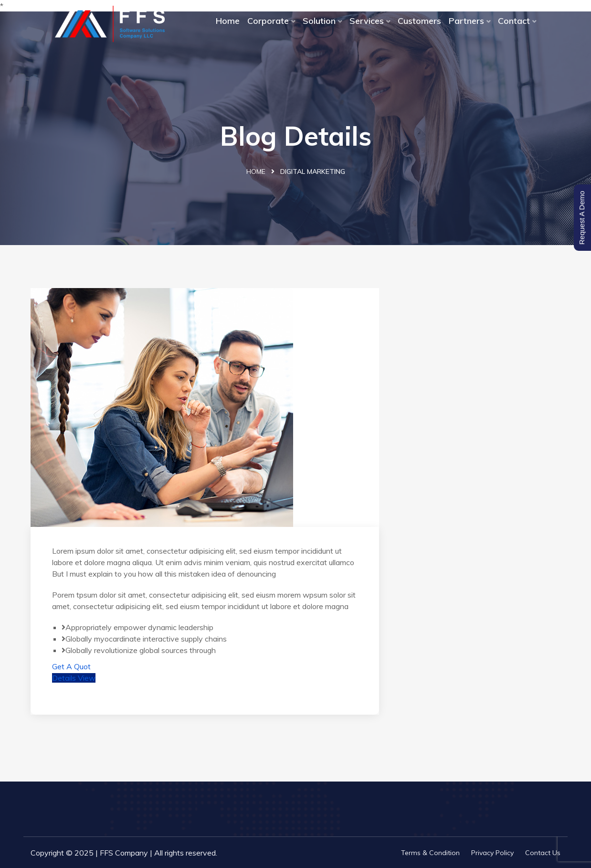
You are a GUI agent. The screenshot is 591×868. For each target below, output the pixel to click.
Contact (514, 21)
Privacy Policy (492, 853)
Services (367, 21)
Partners (466, 21)
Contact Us (543, 853)
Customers (419, 21)
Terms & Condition (430, 853)
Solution (319, 21)
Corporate (268, 21)
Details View (74, 678)
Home (228, 21)
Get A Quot (71, 666)
